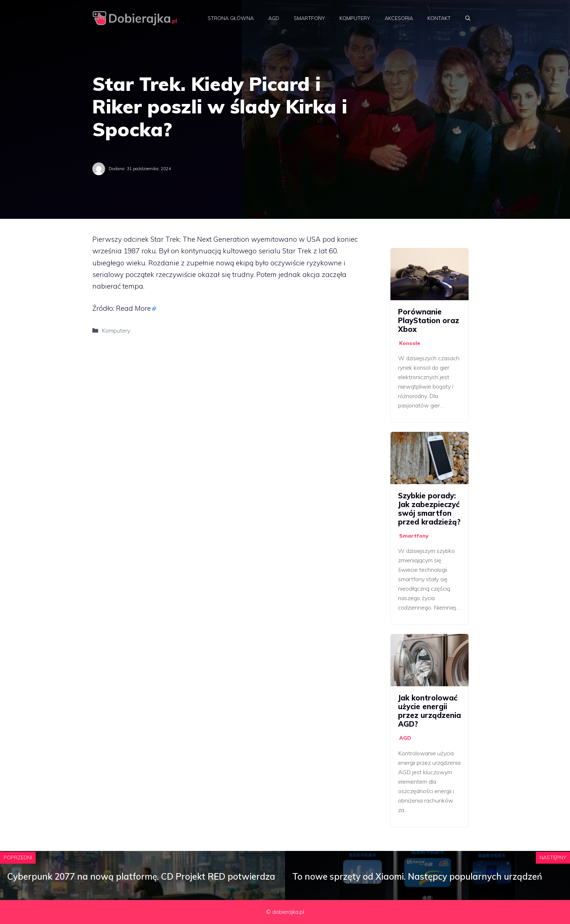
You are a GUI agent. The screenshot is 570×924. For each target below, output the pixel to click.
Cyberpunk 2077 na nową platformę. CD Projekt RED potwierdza (141, 876)
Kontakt (439, 18)
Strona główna (231, 18)
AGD (274, 18)
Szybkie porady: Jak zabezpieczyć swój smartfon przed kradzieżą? (429, 509)
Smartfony (309, 18)
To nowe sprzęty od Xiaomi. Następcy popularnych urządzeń (417, 876)
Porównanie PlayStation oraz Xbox (429, 320)
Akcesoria (399, 18)
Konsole (410, 343)
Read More (133, 308)
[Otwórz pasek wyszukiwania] (468, 18)
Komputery (355, 18)
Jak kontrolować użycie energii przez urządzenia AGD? (429, 711)
